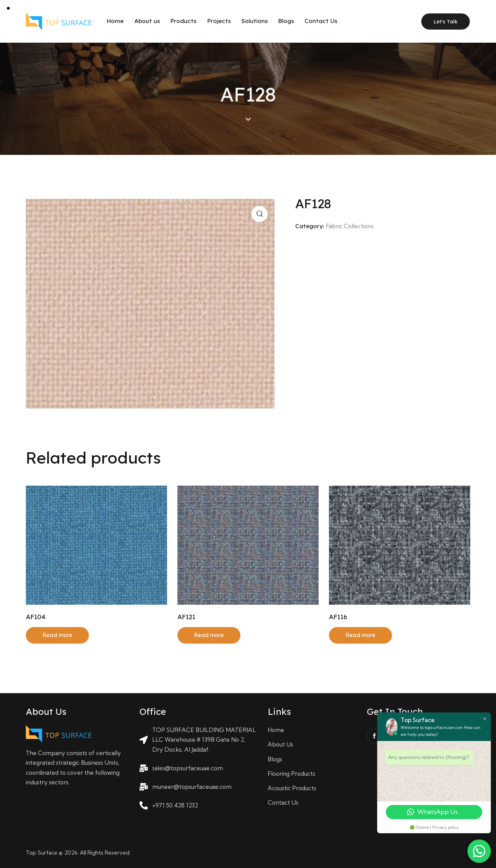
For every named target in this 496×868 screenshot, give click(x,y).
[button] (260, 214)
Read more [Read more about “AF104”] (57, 635)
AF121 (186, 617)
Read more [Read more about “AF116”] (360, 635)
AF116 (338, 617)
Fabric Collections (350, 226)
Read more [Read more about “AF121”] (209, 635)
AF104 (36, 617)
